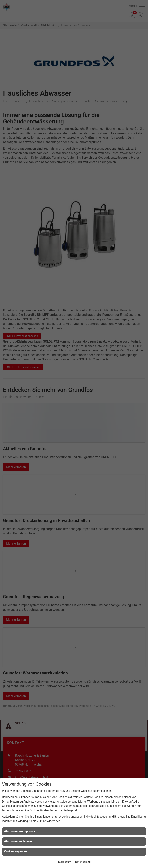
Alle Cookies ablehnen (18, 841)
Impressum (64, 862)
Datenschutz (83, 862)
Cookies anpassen (15, 851)
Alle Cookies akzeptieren (20, 831)
